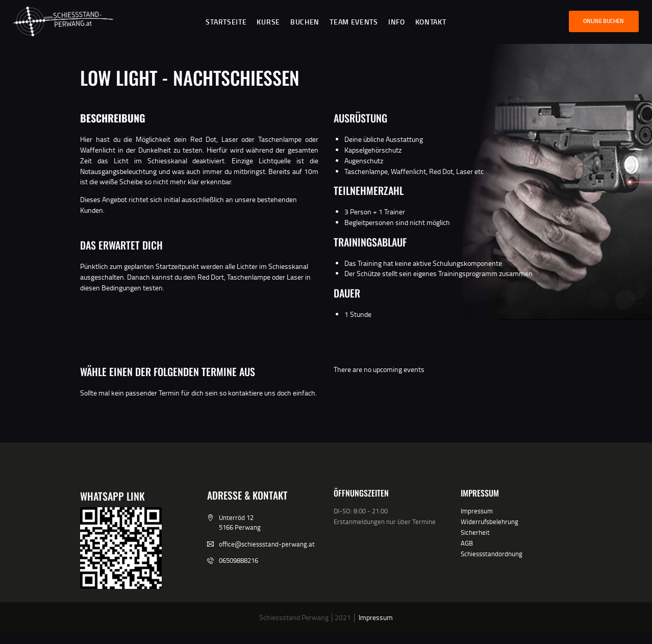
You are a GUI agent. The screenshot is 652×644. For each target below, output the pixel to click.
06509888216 (239, 560)
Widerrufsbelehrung (490, 522)
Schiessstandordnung (492, 554)
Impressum (477, 511)
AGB (467, 543)
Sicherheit (475, 532)
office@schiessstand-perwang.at (267, 544)
